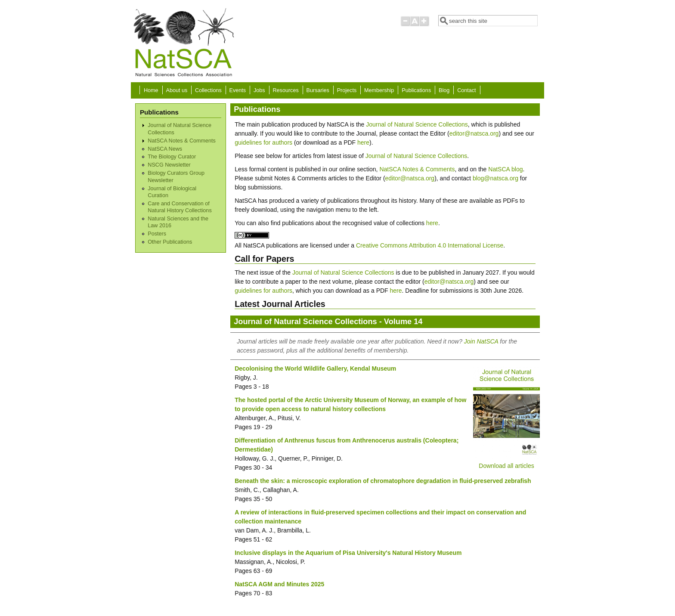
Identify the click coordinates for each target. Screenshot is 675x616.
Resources (286, 90)
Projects (347, 90)
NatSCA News (165, 149)
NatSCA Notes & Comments (181, 141)
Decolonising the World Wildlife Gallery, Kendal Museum (315, 368)
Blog (444, 90)
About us (176, 90)
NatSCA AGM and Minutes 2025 (279, 584)
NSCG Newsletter (169, 165)
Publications (416, 90)
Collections (208, 90)
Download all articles (506, 466)
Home (151, 90)
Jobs (259, 90)
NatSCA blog (505, 169)
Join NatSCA (481, 341)
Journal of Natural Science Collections (417, 124)
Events (238, 90)
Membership (379, 90)
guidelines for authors (263, 142)
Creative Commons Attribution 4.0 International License (430, 245)
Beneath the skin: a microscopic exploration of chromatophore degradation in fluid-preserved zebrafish (383, 481)
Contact (466, 90)
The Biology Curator (172, 157)
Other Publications (170, 242)
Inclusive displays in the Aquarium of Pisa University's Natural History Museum (348, 553)
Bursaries (318, 90)
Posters (157, 234)
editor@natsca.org (474, 133)
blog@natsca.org (495, 178)
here (363, 142)
